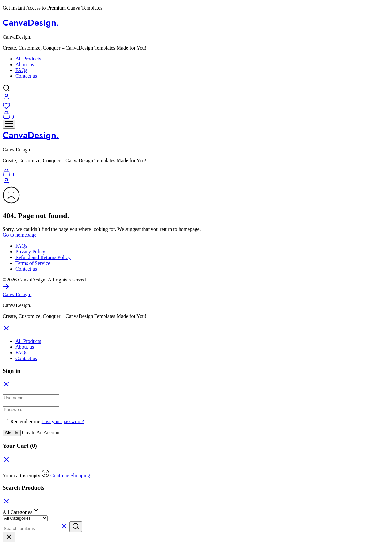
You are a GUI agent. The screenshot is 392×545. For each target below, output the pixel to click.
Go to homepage (19, 235)
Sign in (12, 433)
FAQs (21, 70)
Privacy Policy (30, 252)
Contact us (26, 76)
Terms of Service (33, 263)
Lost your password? (63, 421)
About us (25, 64)
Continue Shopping (70, 475)
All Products (28, 59)
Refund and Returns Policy (43, 257)
